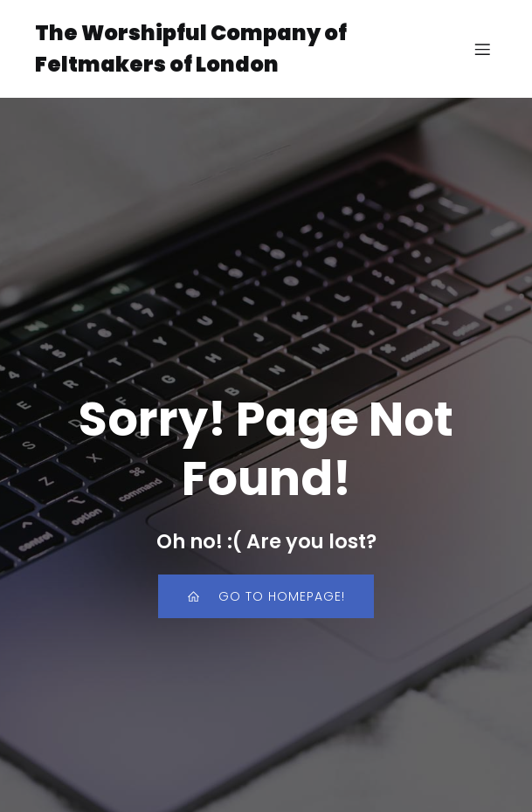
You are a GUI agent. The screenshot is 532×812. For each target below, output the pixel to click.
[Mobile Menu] (482, 49)
